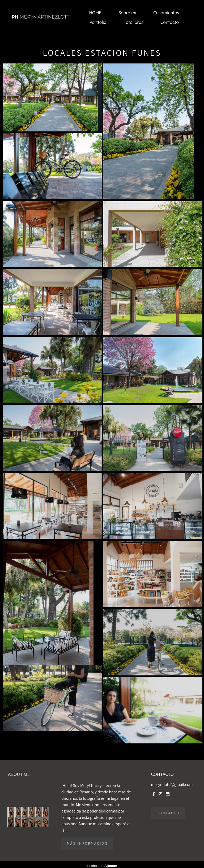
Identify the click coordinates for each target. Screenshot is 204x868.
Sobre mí (127, 13)
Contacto (170, 22)
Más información (87, 843)
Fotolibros (133, 22)
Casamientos (166, 13)
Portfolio (98, 22)
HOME (95, 13)
